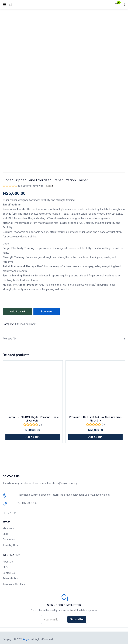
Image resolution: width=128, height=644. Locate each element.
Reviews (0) (9, 338)
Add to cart (18, 312)
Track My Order (11, 545)
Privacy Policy (10, 578)
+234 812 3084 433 (27, 503)
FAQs (6, 567)
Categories (9, 539)
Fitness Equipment (26, 324)
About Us (8, 561)
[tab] (64, 339)
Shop (6, 534)
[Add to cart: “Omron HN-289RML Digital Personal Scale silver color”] (33, 437)
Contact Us (9, 573)
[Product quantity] (7, 299)
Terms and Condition (14, 584)
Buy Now (47, 312)
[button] (117, 5)
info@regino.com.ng (66, 483)
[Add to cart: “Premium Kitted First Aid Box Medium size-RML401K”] (96, 437)
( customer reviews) (30, 186)
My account (9, 528)
